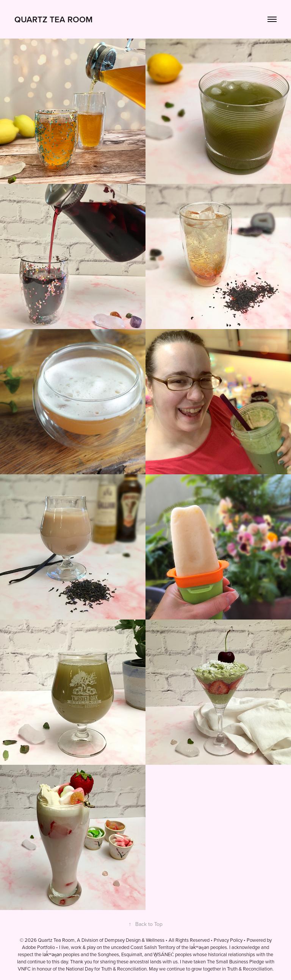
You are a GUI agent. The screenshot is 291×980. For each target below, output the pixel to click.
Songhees (108, 954)
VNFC (24, 969)
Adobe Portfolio (38, 947)
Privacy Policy (228, 940)
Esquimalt (132, 954)
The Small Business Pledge (235, 961)
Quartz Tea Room (53, 19)
